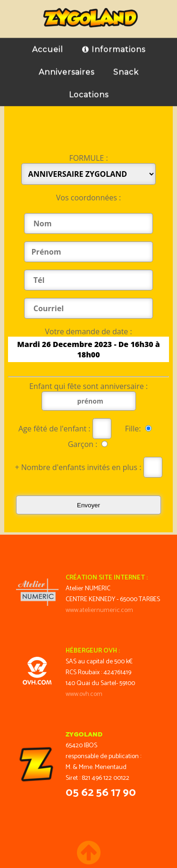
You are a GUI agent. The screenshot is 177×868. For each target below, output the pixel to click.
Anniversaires (67, 67)
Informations (114, 45)
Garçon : (88, 444)
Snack (126, 67)
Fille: (140, 429)
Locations (89, 90)
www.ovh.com (84, 694)
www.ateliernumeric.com (99, 610)
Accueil (48, 45)
